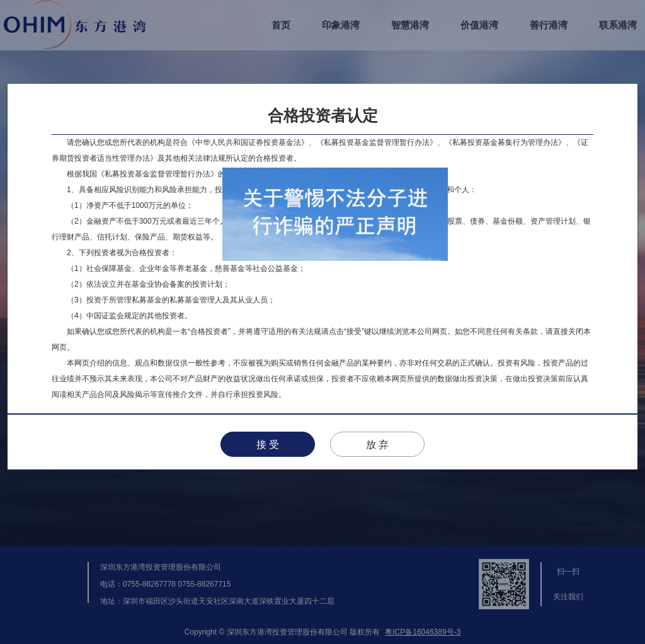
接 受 (268, 445)
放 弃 (377, 445)
